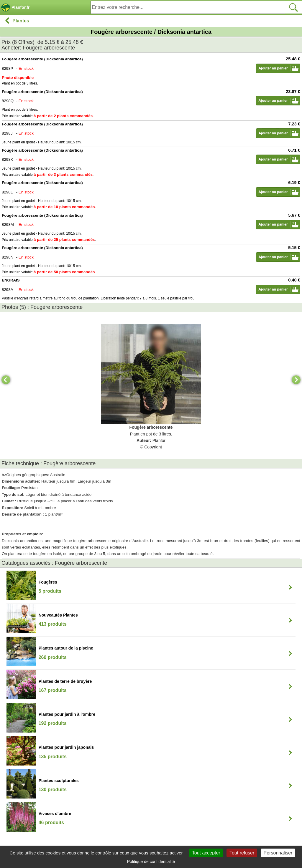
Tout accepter (206, 853)
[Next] (296, 380)
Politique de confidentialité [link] (151, 862)
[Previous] (6, 380)
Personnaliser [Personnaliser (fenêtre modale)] (278, 853)
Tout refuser (242, 853)
